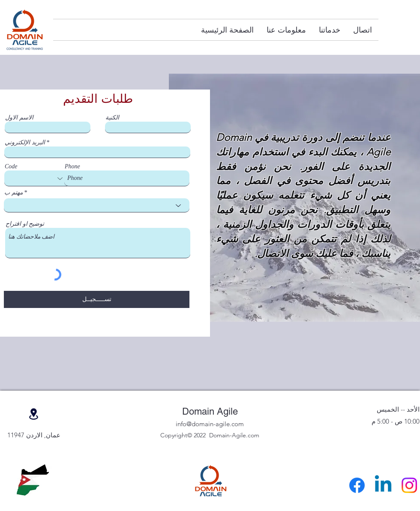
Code (11, 167)
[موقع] (33, 414)
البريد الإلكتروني (25, 143)
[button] (330, 30)
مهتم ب (13, 193)
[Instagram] (409, 485)
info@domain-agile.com (210, 424)
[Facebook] (357, 485)
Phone (72, 167)
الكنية (112, 118)
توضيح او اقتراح (25, 224)
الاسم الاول (19, 118)
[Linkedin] (383, 485)
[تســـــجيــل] (97, 299)
